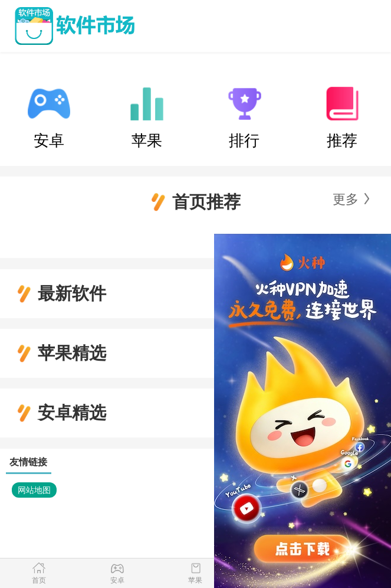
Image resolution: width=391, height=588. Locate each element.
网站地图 (34, 490)
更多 (346, 199)
